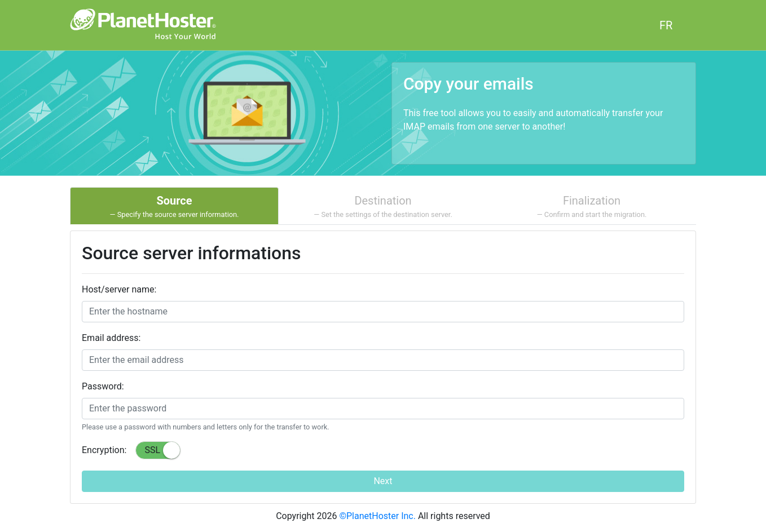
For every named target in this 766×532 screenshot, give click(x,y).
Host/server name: (119, 289)
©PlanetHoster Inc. (377, 516)
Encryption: (104, 450)
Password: (103, 386)
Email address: (111, 338)
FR (666, 25)
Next (383, 481)
